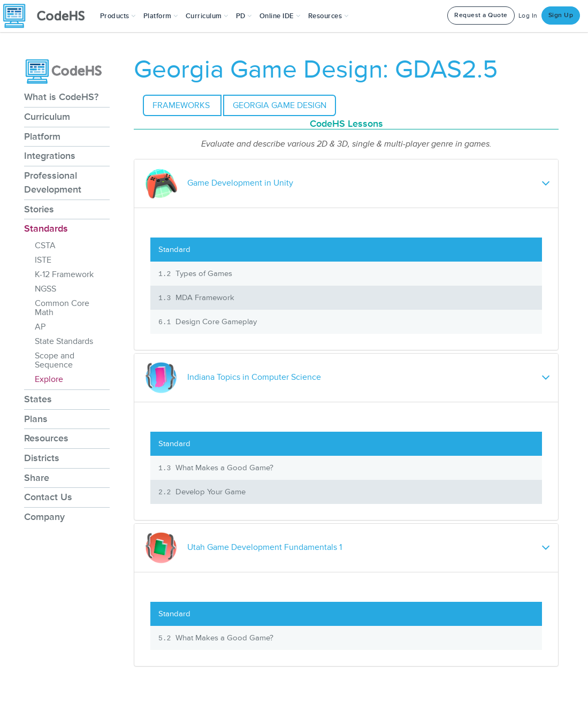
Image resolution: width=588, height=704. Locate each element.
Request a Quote (481, 15)
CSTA (45, 246)
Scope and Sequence (55, 360)
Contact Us (48, 497)
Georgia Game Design (280, 105)
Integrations (50, 156)
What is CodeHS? (61, 97)
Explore (49, 379)
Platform (42, 136)
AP (40, 327)
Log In (528, 16)
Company (44, 517)
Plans (36, 419)
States (38, 399)
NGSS (45, 289)
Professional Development (53, 182)
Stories (39, 209)
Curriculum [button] (207, 16)
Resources (46, 438)
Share (37, 478)
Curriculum (47, 117)
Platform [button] (161, 16)
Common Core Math (62, 308)
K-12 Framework (64, 274)
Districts (42, 458)
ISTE (43, 260)
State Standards (64, 341)
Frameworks (182, 105)
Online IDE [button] (280, 16)
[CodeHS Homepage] (48, 16)
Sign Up (561, 15)
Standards (46, 228)
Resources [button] (329, 16)
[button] (118, 16)
